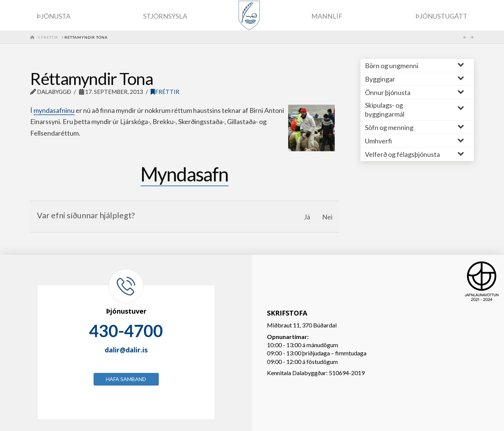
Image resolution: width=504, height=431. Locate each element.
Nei (327, 217)
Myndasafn (185, 174)
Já (307, 217)
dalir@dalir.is (126, 350)
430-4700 (126, 331)
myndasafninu (54, 110)
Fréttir (165, 92)
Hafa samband (126, 379)
